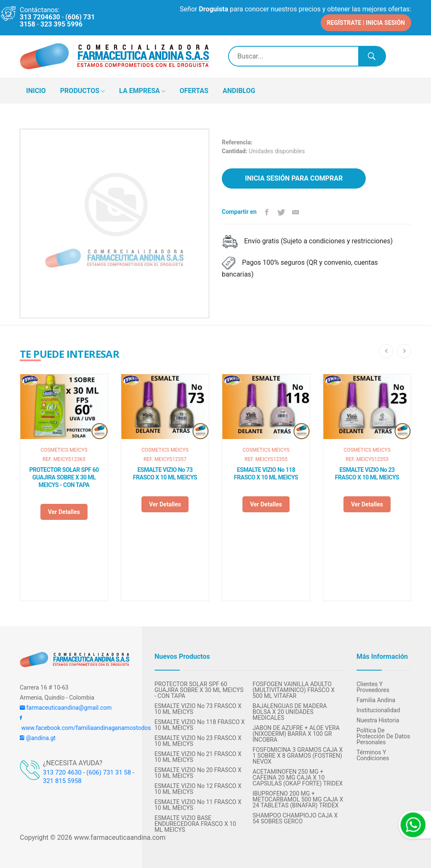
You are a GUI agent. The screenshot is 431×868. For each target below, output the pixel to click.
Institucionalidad (378, 710)
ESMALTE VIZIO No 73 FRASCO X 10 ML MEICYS (165, 474)
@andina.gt (38, 738)
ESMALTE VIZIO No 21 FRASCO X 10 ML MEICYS (198, 757)
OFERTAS (194, 91)
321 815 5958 (62, 781)
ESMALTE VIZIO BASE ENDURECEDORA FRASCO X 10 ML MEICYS (195, 824)
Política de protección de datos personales (383, 736)
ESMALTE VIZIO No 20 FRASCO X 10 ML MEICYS (198, 773)
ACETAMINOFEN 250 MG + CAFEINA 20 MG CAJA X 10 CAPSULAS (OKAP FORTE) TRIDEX (298, 777)
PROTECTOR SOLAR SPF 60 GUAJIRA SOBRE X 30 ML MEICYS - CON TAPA (64, 477)
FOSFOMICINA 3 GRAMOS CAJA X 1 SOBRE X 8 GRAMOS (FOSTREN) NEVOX (298, 756)
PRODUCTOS (82, 91)
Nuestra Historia (378, 720)
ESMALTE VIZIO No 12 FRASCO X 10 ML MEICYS (198, 789)
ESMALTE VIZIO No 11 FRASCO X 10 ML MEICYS (198, 805)
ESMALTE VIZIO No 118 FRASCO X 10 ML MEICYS (266, 474)
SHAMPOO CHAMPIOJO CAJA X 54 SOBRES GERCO (295, 818)
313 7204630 (40, 17)
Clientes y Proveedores (373, 687)
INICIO (36, 91)
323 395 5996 (61, 24)
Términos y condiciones (373, 755)
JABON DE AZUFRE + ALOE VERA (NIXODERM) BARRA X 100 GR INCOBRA (296, 734)
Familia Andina (376, 700)
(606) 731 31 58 (109, 772)
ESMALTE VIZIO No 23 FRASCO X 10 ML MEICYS (367, 474)
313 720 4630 (62, 772)
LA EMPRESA (142, 91)
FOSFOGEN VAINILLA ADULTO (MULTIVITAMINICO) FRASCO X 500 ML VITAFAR (294, 690)
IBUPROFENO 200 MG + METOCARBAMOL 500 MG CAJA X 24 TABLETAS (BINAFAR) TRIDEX (298, 799)
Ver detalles (64, 512)
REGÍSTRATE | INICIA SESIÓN (366, 23)
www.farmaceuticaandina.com (119, 837)
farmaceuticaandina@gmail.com (66, 708)
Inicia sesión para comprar (294, 178)
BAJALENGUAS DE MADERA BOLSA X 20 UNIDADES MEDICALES (290, 712)
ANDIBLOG (239, 91)
